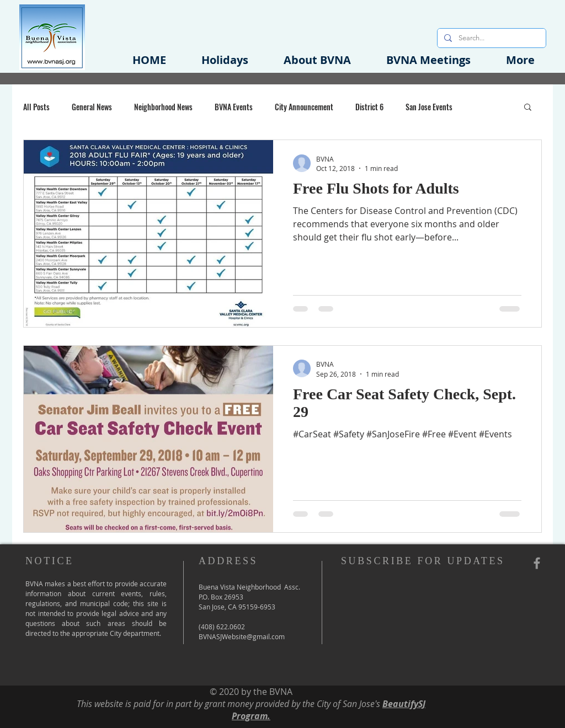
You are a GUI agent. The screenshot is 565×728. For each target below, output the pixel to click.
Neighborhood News (163, 107)
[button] (317, 60)
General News (92, 107)
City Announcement (304, 107)
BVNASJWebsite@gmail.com (242, 636)
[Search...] (491, 38)
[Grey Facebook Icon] (537, 563)
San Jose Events (429, 107)
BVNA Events (234, 107)
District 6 (369, 107)
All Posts (36, 107)
